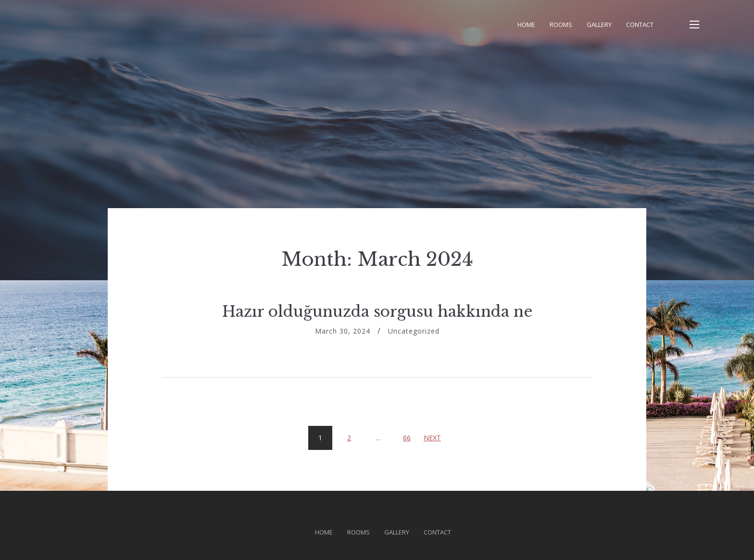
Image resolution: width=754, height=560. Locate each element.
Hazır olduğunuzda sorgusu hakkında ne (377, 311)
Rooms (561, 25)
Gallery (599, 25)
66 (410, 434)
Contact (640, 25)
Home (526, 25)
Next (432, 438)
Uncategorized (414, 331)
